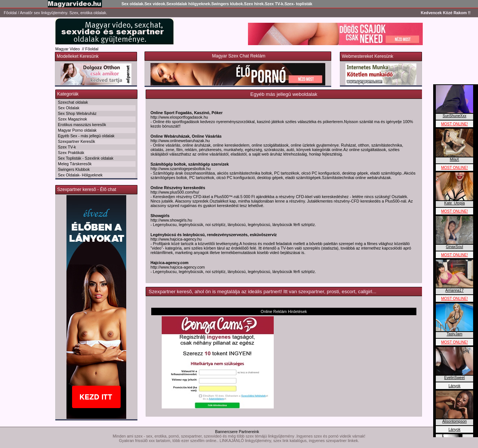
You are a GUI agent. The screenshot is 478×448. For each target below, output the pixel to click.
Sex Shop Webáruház (77, 113)
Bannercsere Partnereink (237, 432)
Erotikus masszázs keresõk (82, 125)
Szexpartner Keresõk (77, 141)
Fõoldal (10, 13)
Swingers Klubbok (74, 169)
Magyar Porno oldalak (77, 130)
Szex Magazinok (72, 119)
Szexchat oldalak (73, 102)
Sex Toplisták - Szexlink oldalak (86, 158)
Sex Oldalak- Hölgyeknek (80, 175)
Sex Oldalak (69, 108)
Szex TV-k (67, 147)
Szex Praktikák (71, 153)
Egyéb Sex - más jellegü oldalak (86, 136)
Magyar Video (68, 49)
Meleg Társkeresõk (75, 164)
